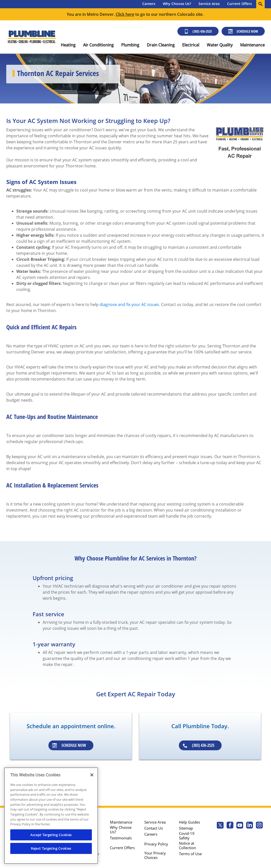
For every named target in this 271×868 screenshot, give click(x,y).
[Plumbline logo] (32, 37)
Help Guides (189, 822)
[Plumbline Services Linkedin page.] (250, 826)
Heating (68, 45)
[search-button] (260, 4)
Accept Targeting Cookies (51, 835)
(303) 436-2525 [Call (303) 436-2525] (198, 31)
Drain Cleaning (161, 45)
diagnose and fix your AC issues (129, 304)
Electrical (191, 45)
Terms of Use (190, 854)
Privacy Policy (156, 844)
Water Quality (220, 45)
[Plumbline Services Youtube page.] (240, 826)
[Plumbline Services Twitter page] (220, 826)
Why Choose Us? (177, 4)
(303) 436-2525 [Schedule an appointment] (199, 745)
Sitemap (186, 828)
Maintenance (252, 45)
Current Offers (240, 4)
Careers (149, 4)
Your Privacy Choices (155, 855)
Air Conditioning (98, 45)
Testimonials (121, 838)
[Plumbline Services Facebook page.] (230, 826)
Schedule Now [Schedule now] (243, 31)
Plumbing (130, 45)
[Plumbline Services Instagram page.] (259, 826)
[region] (51, 816)
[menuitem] (149, 4)
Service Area (209, 4)
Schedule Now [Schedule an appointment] (69, 745)
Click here (125, 14)
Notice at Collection (187, 845)
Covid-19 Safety (187, 836)
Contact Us (154, 828)
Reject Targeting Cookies (51, 848)
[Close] (92, 775)
